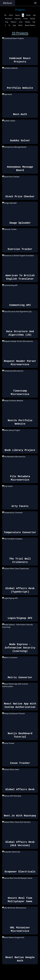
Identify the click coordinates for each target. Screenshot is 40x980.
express (18, 19)
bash (20, 25)
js (23, 15)
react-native (30, 25)
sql (34, 22)
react (18, 15)
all (5, 15)
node (28, 15)
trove (25, 19)
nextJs (27, 22)
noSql (33, 19)
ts (9, 25)
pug (7, 22)
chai (21, 22)
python (13, 22)
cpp (14, 25)
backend (9, 19)
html (11, 15)
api (34, 15)
